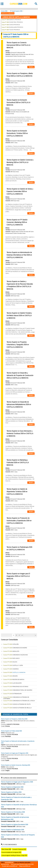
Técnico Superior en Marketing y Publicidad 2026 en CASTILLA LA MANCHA (18, 462)
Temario (31, 67)
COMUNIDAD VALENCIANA (16, 655)
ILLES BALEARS (12, 683)
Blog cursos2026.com (25, 866)
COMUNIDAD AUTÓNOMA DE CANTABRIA (16, 698)
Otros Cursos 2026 (6, 849)
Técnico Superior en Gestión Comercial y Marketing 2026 (16, 765)
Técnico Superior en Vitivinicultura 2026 (13, 812)
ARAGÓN (10, 676)
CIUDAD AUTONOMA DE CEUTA (17, 704)
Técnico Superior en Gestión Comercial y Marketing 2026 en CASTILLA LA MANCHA (20, 162)
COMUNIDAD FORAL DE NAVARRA (18, 690)
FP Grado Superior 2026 (16, 11)
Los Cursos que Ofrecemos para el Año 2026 (22, 864)
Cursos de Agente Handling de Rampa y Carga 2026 (14, 855)
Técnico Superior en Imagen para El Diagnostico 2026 (15, 753)
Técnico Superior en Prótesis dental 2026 (11, 731)
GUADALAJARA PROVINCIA (12, 27)
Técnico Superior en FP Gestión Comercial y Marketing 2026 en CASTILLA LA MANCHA (17, 222)
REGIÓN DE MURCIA (14, 680)
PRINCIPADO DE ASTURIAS (16, 687)
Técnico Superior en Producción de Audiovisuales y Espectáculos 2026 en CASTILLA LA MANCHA (19, 521)
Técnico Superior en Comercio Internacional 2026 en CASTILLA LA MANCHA (18, 45)
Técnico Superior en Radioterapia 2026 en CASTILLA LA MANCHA (19, 548)
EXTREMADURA (12, 694)
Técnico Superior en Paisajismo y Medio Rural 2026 (14, 719)
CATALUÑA (11, 644)
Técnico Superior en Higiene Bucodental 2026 (15, 824)
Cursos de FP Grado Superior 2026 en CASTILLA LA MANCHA (16, 35)
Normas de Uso (5, 864)
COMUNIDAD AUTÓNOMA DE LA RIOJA (19, 701)
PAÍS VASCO (11, 658)
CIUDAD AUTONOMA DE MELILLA (17, 708)
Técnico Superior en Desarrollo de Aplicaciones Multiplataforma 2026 (15, 818)
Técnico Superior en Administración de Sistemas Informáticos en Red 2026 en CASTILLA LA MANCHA (19, 255)
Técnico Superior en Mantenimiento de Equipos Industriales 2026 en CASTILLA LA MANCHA (20, 605)
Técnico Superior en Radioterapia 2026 (13, 830)
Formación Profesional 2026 (19, 849)
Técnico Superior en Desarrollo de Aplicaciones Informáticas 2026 (19, 806)
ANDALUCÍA (11, 651)
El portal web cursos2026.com (10, 866)
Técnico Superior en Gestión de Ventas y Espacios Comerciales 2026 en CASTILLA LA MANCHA (20, 191)
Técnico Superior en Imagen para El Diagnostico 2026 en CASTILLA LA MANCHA (18, 576)
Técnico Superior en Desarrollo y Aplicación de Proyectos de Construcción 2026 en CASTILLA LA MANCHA (20, 375)
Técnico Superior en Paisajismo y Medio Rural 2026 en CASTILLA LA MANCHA (20, 75)
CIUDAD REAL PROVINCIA (12, 22)
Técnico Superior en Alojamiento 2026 (12, 787)
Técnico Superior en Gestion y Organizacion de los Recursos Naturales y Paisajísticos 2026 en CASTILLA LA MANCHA (20, 285)
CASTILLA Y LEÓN (13, 665)
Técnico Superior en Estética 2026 (11, 792)
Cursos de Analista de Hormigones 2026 (11, 852)
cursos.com (18, 4)
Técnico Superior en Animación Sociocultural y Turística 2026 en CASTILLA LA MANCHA (17, 133)
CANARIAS (11, 669)
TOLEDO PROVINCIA (11, 30)
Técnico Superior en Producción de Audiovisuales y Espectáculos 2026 (16, 798)
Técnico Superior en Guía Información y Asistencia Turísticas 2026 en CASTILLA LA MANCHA (20, 433)
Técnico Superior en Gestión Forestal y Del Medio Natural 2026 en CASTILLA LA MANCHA (19, 315)
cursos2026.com (9, 862)
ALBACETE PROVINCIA (11, 20)
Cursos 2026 (4, 11)
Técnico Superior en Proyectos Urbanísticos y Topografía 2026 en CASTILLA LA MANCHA (18, 344)
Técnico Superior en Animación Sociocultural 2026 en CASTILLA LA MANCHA (18, 102)
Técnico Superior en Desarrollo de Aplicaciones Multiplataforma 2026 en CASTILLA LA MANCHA (19, 404)
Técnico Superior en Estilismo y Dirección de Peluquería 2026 (18, 836)
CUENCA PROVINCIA (11, 25)
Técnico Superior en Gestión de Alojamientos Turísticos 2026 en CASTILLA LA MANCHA (17, 491)
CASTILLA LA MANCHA (14, 673)
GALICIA (10, 662)
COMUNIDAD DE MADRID (15, 648)
